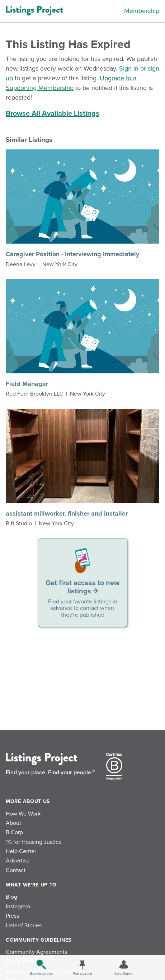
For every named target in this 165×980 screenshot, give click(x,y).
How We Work (23, 814)
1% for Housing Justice (34, 842)
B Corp (14, 832)
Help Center (21, 851)
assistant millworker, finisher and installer (67, 513)
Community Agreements (36, 952)
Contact (16, 870)
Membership (142, 11)
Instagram (18, 907)
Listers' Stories (24, 926)
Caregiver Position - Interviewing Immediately (72, 254)
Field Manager (27, 384)
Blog (11, 897)
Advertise (18, 861)
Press (12, 916)
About (13, 823)
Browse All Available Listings (53, 114)
